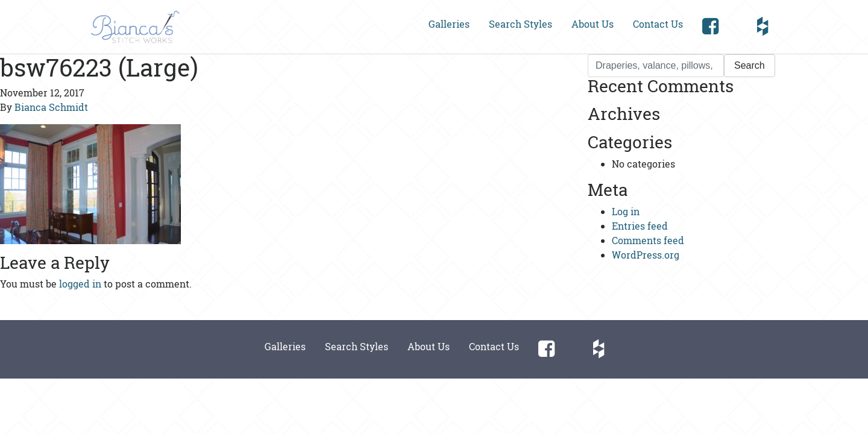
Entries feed (640, 226)
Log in (626, 211)
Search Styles (520, 24)
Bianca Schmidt (51, 107)
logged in (80, 284)
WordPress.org (646, 255)
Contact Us (658, 24)
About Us (593, 24)
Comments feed (648, 240)
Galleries (449, 24)
